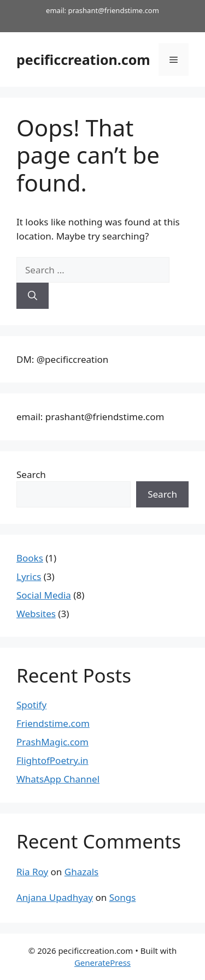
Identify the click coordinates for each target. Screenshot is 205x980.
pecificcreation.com (83, 59)
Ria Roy (32, 872)
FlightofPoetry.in (52, 760)
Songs (123, 897)
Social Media (44, 595)
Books (30, 558)
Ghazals (81, 872)
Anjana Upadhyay (55, 897)
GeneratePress (102, 963)
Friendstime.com (53, 723)
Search (31, 474)
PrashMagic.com (52, 742)
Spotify (31, 705)
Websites (36, 614)
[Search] (33, 296)
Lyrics (29, 576)
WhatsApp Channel (58, 779)
